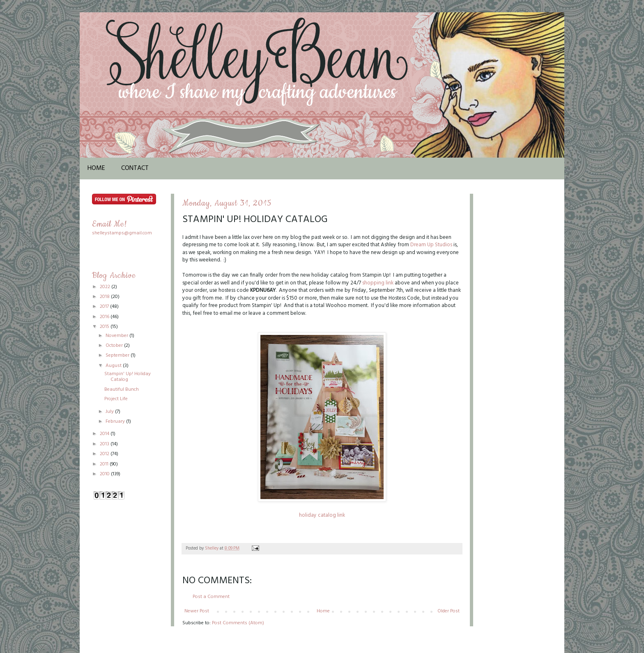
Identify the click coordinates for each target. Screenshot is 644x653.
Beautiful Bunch (122, 390)
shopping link (378, 283)
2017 (105, 307)
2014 (105, 434)
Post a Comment (211, 597)
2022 (106, 287)
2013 (105, 444)
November (117, 336)
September (118, 355)
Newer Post (197, 611)
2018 (105, 297)
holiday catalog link (322, 515)
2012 (105, 454)
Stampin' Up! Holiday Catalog (128, 377)
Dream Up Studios (431, 245)
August (114, 366)
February (116, 422)
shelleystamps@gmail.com (122, 233)
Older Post (448, 611)
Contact (135, 168)
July (110, 412)
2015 (105, 327)
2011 (105, 464)
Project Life (116, 399)
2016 (105, 317)
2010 (105, 474)
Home (96, 168)
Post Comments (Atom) (238, 623)
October (115, 346)
